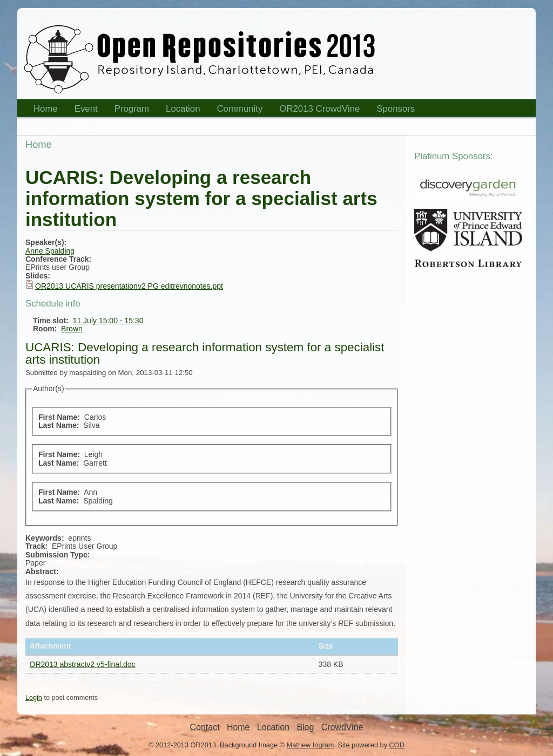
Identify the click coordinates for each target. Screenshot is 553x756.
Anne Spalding (50, 251)
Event (83, 110)
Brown (72, 329)
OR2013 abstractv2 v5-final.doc (83, 664)
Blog (305, 727)
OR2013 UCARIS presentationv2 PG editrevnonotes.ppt (129, 286)
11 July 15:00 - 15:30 (108, 321)
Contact (205, 727)
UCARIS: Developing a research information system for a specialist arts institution (205, 354)
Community (240, 109)
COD (397, 745)
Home (42, 110)
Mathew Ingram (311, 745)
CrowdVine (342, 727)
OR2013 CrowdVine (319, 109)
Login (34, 698)
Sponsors (392, 110)
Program (129, 110)
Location (180, 110)
